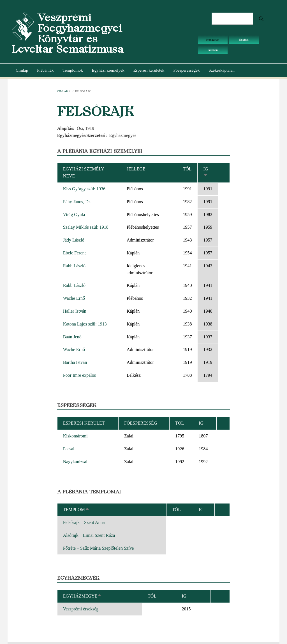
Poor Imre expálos (79, 375)
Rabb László (74, 266)
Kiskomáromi (75, 436)
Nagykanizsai (75, 462)
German (213, 50)
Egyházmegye (83, 596)
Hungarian (213, 39)
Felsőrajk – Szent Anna (84, 522)
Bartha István (75, 362)
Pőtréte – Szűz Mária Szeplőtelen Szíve (99, 548)
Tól (187, 169)
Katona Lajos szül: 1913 (85, 324)
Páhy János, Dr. (77, 202)
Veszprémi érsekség (81, 609)
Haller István (75, 311)
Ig (184, 596)
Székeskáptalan (221, 70)
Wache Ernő (74, 298)
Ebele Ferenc (75, 253)
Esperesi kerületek (149, 70)
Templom (76, 510)
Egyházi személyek (108, 70)
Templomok (73, 70)
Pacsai (69, 449)
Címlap (22, 70)
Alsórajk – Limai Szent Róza (89, 535)
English (244, 39)
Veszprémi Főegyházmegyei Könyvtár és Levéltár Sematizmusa (68, 33)
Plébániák (45, 70)
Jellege (136, 169)
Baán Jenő (72, 337)
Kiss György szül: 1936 (84, 189)
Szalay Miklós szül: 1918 (86, 227)
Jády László (74, 240)
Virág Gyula (74, 215)
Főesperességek (186, 70)
